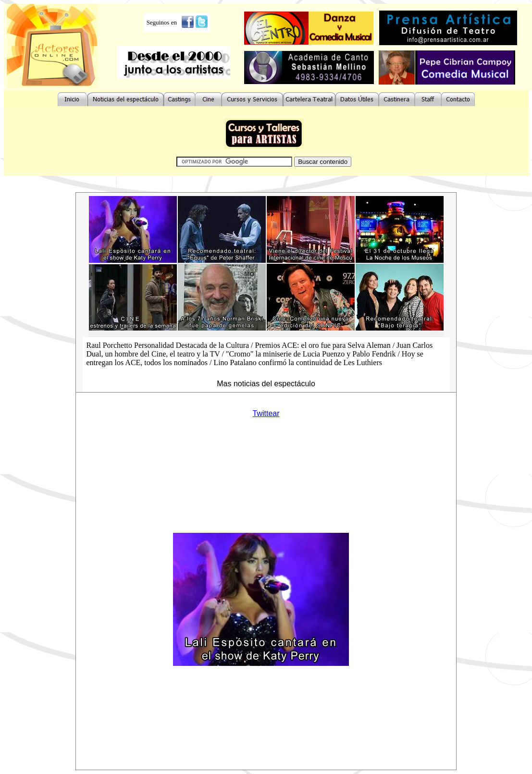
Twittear (266, 413)
